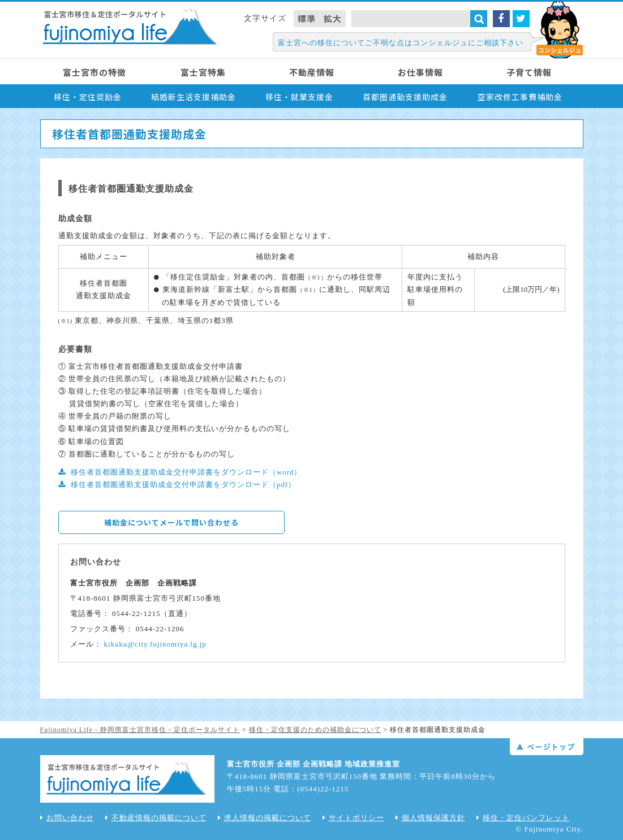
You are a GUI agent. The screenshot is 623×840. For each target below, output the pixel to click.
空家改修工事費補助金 (520, 97)
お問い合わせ (67, 818)
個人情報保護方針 (430, 818)
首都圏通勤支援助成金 (405, 97)
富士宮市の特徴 (94, 72)
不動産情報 (312, 72)
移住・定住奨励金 (88, 97)
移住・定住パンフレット (523, 818)
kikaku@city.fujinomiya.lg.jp (155, 644)
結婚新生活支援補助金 (194, 97)
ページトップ (547, 747)
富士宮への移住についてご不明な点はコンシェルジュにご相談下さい (401, 43)
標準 (307, 18)
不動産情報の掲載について (156, 818)
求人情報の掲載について (265, 818)
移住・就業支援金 (299, 97)
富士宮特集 (203, 72)
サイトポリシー (353, 818)
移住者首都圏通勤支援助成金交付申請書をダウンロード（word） (186, 472)
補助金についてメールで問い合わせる (171, 522)
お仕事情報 (420, 72)
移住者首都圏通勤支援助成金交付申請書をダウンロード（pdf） (183, 484)
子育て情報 (529, 72)
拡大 (333, 18)
